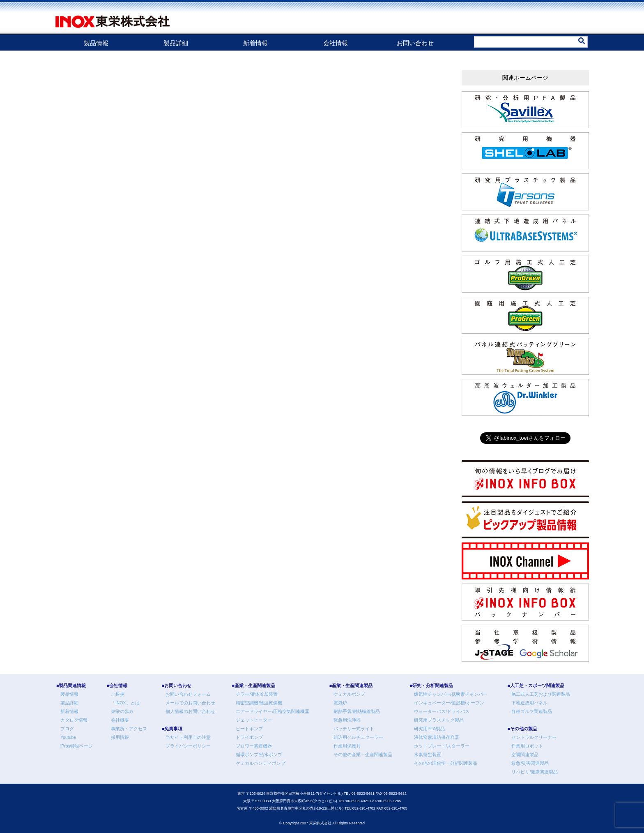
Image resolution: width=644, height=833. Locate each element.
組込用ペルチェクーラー (358, 737)
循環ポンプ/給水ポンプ (259, 755)
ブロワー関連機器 (254, 746)
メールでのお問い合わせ (190, 703)
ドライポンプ (249, 737)
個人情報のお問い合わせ (190, 711)
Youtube (68, 737)
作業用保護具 (347, 746)
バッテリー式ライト (354, 729)
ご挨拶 (118, 694)
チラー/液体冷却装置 (257, 694)
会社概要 (120, 720)
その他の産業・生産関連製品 (363, 755)
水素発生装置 (428, 755)
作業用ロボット (527, 746)
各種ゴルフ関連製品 (532, 711)
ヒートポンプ (249, 729)
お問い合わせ (415, 43)
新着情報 (255, 43)
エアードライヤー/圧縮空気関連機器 (273, 711)
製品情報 (96, 43)
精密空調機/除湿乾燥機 (259, 703)
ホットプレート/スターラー (442, 746)
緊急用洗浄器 (347, 720)
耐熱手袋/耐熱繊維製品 (357, 711)
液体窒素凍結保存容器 (437, 737)
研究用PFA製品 (429, 729)
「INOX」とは (125, 703)
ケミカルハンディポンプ (261, 763)
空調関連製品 (525, 755)
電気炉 (340, 703)
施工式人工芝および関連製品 (541, 694)
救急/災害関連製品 (530, 763)
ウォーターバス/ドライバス (442, 711)
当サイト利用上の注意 (188, 737)
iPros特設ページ (77, 746)
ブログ (67, 729)
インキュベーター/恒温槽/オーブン (449, 703)
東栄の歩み (122, 711)
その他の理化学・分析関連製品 (446, 763)
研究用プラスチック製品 (439, 720)
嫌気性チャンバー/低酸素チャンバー (451, 694)
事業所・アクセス (129, 729)
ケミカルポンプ (349, 694)
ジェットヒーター (254, 720)
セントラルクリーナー (534, 737)
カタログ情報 (74, 720)
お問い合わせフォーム (188, 694)
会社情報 (336, 43)
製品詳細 (176, 43)
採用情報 (120, 737)
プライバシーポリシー (188, 746)
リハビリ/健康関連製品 (535, 772)
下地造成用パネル (529, 703)
